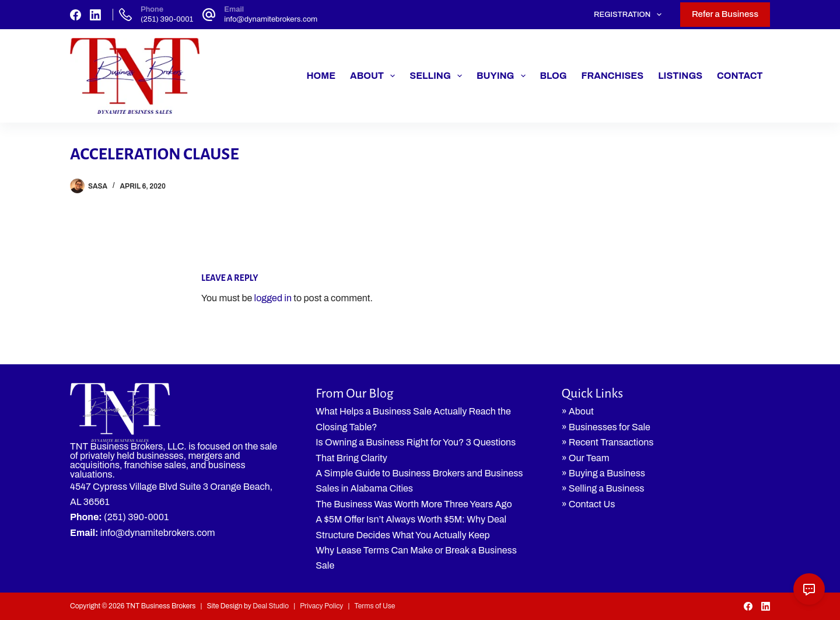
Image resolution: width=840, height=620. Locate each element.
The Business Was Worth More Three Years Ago (414, 504)
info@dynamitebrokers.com (271, 19)
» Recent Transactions (608, 442)
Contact (740, 76)
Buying (503, 76)
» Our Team (586, 458)
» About (578, 411)
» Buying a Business (603, 473)
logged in (273, 298)
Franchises (613, 76)
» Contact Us (589, 504)
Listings (680, 76)
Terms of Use (374, 606)
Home (321, 76)
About (375, 76)
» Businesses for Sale (606, 427)
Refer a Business (725, 14)
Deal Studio (271, 606)
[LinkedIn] (95, 15)
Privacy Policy (321, 606)
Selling (438, 76)
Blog (554, 76)
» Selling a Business (603, 488)
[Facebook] (76, 15)
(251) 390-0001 (167, 19)
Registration (630, 15)
